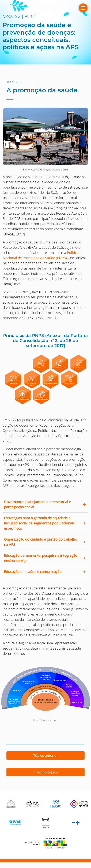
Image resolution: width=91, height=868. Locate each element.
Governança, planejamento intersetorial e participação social (37, 504)
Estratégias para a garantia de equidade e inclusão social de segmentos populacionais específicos (39, 523)
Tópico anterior (46, 755)
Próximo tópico (46, 772)
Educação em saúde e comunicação (33, 572)
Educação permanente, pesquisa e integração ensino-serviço (41, 558)
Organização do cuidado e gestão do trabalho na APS (41, 542)
